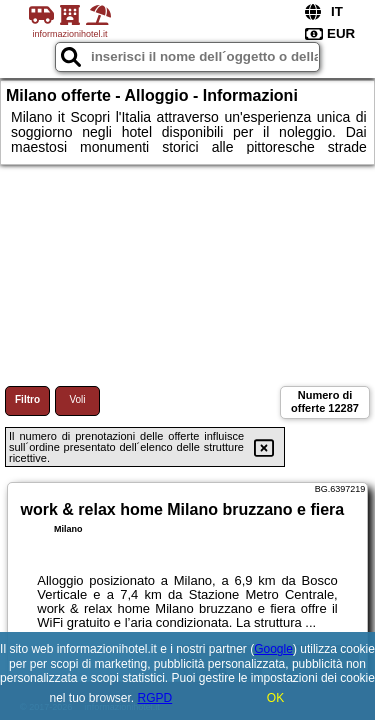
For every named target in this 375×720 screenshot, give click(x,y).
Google (273, 649)
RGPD (155, 698)
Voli (77, 399)
